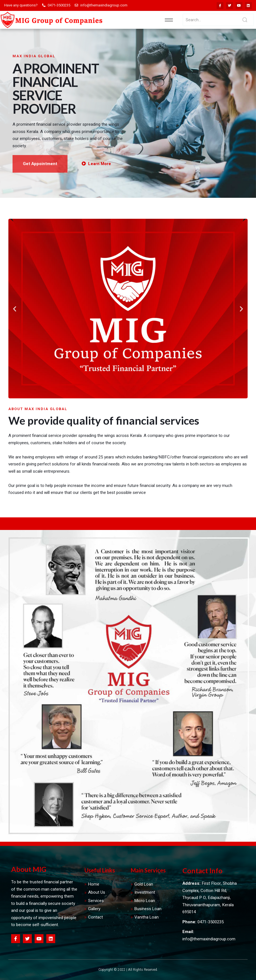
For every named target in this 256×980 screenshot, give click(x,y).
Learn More (96, 164)
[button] (15, 309)
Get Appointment (40, 164)
